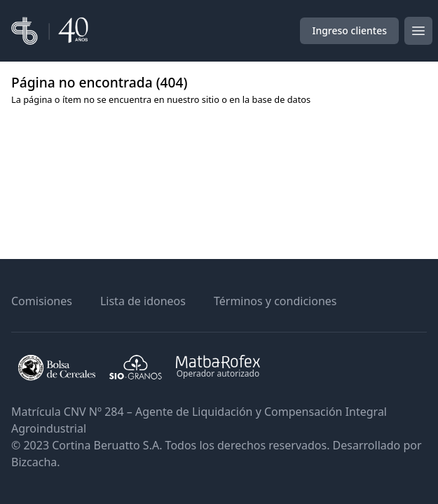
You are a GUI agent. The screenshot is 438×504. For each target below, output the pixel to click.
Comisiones (42, 301)
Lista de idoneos (143, 301)
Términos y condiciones (275, 301)
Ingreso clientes (349, 30)
